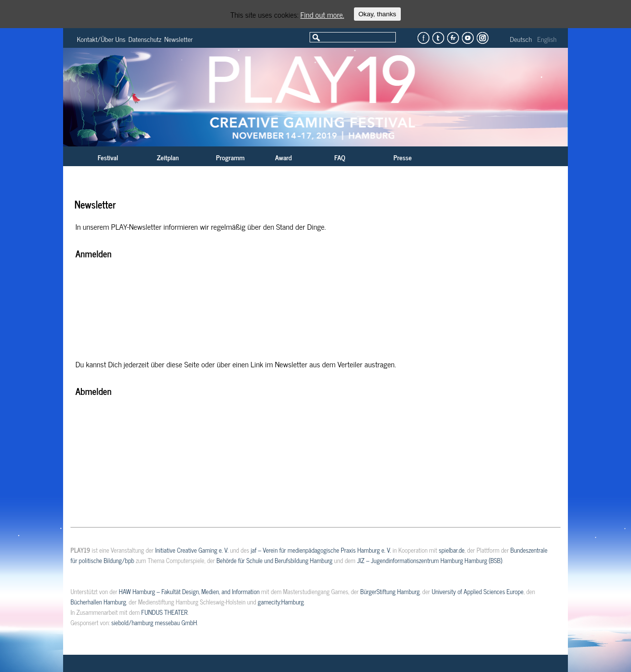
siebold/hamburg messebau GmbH (154, 622)
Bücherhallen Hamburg (98, 602)
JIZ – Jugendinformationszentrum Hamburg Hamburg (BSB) (430, 560)
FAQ (340, 157)
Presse (403, 157)
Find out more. (322, 14)
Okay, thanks (377, 14)
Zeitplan (168, 157)
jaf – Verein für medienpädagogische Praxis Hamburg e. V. (321, 550)
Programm (230, 157)
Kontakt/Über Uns (101, 39)
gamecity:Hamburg (281, 602)
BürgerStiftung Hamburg (390, 591)
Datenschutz (145, 39)
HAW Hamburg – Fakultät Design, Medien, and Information (189, 591)
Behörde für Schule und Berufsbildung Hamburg (274, 560)
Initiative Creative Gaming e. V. (192, 550)
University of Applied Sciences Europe (478, 591)
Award (283, 157)
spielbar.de (452, 550)
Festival (108, 157)
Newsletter (178, 39)
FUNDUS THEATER (165, 612)
